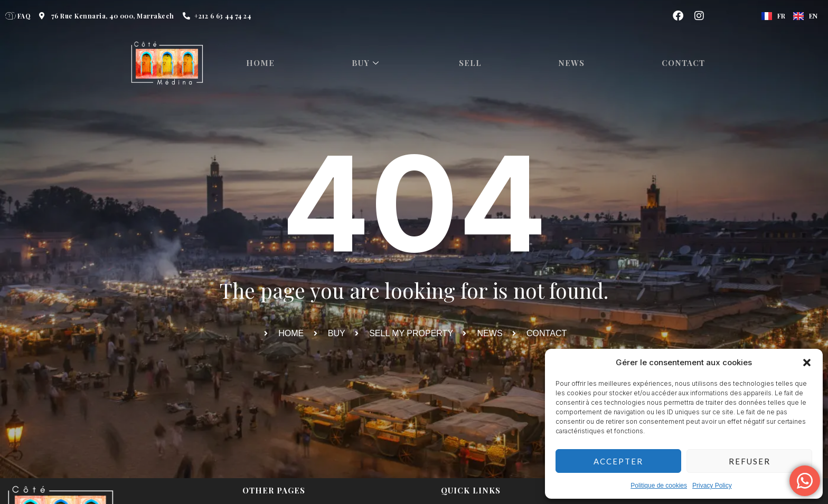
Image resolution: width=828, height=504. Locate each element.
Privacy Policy (712, 486)
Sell (473, 63)
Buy (369, 63)
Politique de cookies (659, 486)
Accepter (618, 461)
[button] (807, 363)
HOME (262, 63)
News (576, 63)
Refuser (750, 461)
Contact (688, 63)
